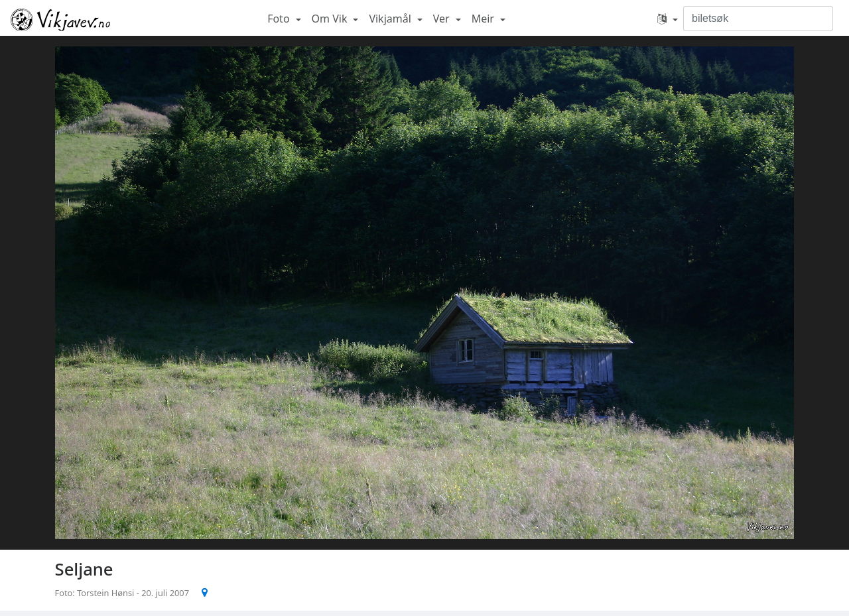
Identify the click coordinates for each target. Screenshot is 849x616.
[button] (668, 19)
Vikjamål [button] (391, 19)
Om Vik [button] (331, 19)
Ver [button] (443, 19)
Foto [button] (280, 19)
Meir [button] (484, 19)
